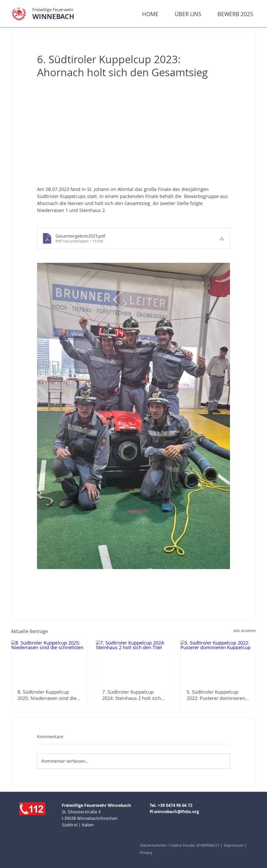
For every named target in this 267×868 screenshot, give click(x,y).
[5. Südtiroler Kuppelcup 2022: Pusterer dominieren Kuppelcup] (218, 661)
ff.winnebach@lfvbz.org (174, 812)
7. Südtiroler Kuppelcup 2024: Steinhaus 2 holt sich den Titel (132, 695)
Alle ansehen (245, 631)
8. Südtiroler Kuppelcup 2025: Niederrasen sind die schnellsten (47, 695)
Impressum (234, 845)
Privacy (146, 853)
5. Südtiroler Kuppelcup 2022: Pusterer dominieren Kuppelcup (216, 695)
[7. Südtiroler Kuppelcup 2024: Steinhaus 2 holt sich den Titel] (134, 661)
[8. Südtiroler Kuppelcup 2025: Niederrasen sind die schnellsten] (49, 661)
